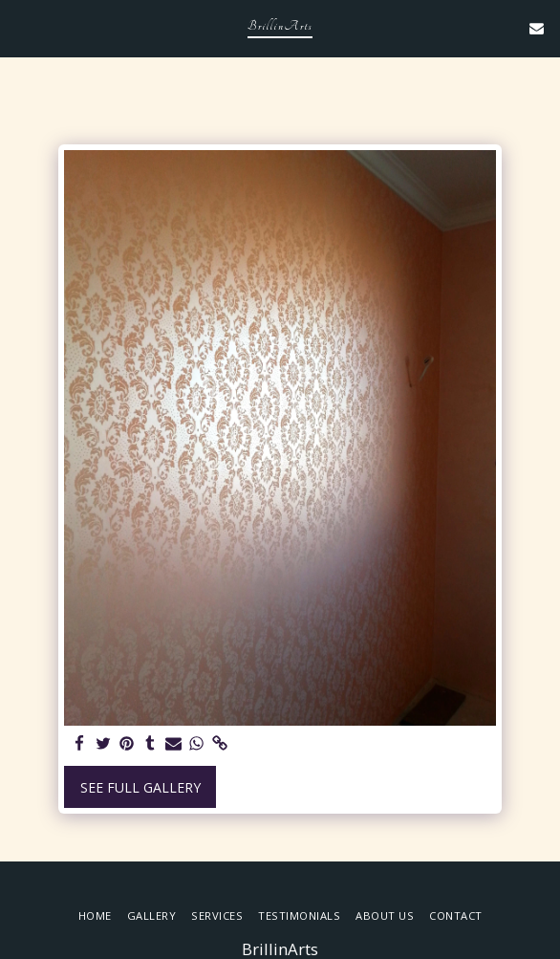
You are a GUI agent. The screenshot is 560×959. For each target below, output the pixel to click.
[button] (21, 27)
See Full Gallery (140, 787)
